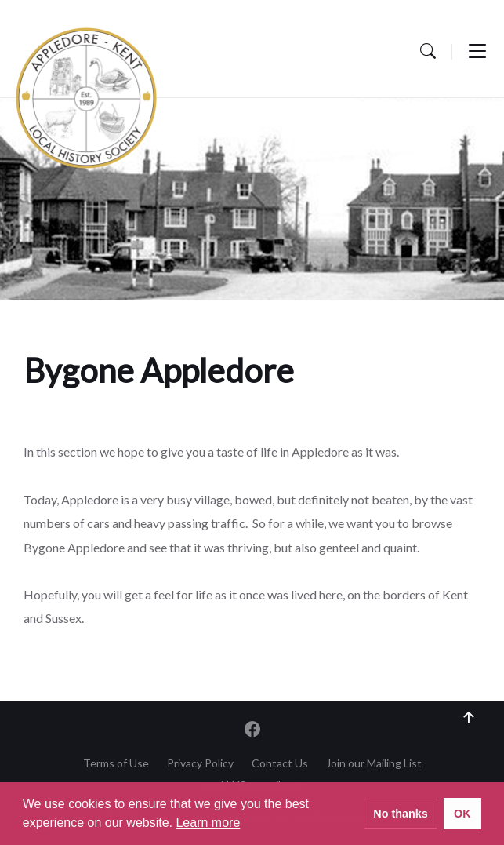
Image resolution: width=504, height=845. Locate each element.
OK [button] (462, 814)
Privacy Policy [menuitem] (200, 763)
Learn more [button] (208, 823)
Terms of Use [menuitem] (116, 763)
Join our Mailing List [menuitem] (374, 763)
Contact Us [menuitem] (280, 763)
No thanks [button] (401, 814)
